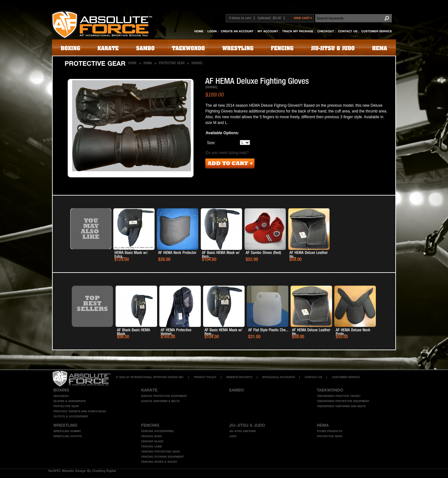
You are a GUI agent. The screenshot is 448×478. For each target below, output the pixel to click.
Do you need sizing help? (227, 153)
